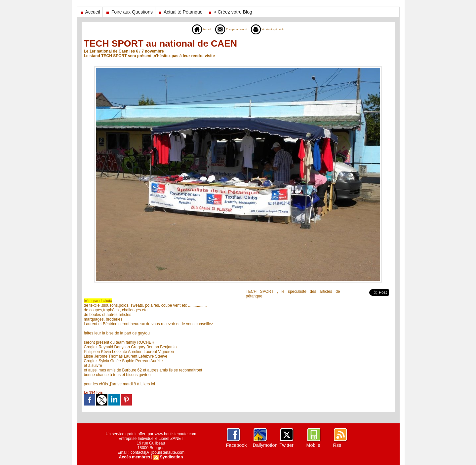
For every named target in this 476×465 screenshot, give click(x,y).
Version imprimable (275, 29)
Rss (337, 445)
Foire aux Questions (129, 12)
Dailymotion (265, 445)
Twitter (286, 445)
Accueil (90, 12)
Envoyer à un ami (228, 29)
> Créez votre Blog (230, 12)
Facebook (236, 445)
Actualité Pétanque (180, 12)
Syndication (171, 457)
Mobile (313, 445)
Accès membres (135, 457)
